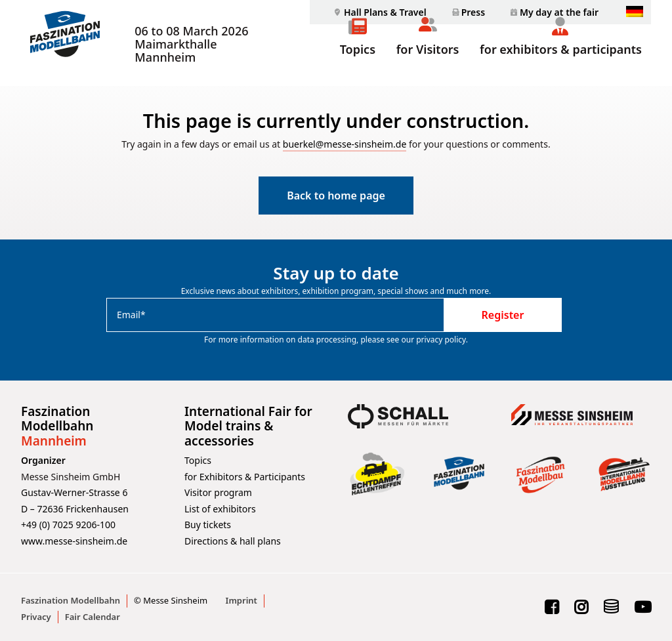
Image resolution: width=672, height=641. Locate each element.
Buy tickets (208, 525)
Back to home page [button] (336, 196)
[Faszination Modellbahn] (63, 43)
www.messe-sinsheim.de (74, 541)
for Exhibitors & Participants (245, 477)
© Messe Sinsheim (171, 600)
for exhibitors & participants (561, 64)
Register (503, 315)
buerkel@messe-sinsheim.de (345, 145)
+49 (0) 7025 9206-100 (68, 525)
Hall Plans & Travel (385, 12)
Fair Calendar (93, 617)
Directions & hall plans (233, 541)
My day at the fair (559, 12)
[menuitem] (379, 12)
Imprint (241, 600)
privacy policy (441, 340)
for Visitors (428, 64)
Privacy (36, 617)
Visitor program (218, 492)
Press (473, 12)
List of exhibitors (220, 509)
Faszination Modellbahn (71, 600)
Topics (358, 64)
